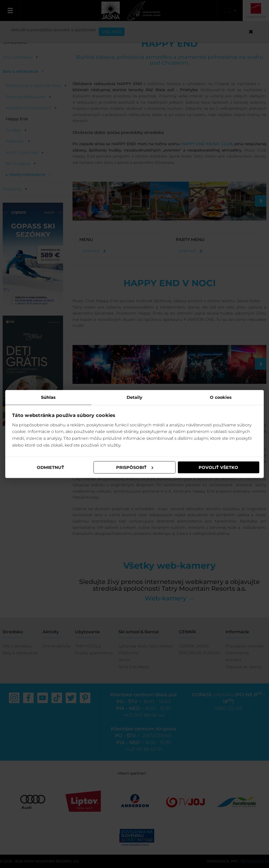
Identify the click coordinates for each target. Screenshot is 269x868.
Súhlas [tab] (48, 397)
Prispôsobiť (135, 467)
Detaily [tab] (134, 397)
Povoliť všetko (218, 467)
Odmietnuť (50, 467)
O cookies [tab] (221, 397)
